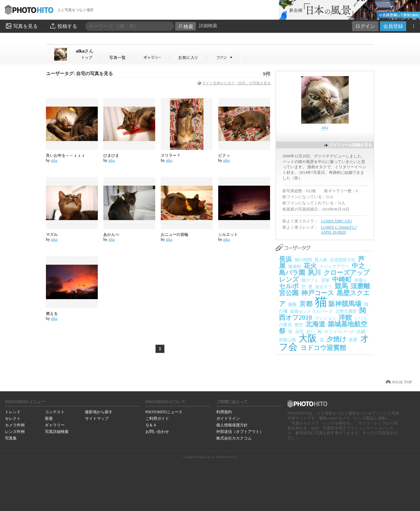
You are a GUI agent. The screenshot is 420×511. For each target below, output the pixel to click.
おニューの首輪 (175, 235)
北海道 (315, 324)
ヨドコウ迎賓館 (323, 348)
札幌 (361, 332)
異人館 (321, 260)
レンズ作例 (15, 432)
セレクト (13, 419)
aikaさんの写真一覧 (118, 58)
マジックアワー (334, 266)
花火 (310, 266)
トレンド (13, 412)
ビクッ (224, 155)
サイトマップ (97, 419)
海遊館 (294, 266)
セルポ (289, 286)
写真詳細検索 (57, 432)
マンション (325, 318)
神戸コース (318, 293)
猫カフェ (310, 280)
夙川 (314, 273)
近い (310, 332)
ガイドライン (228, 419)
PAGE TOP (402, 382)
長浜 (285, 259)
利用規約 (224, 412)
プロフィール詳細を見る (350, 145)
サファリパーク (339, 332)
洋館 (345, 317)
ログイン (365, 26)
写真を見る (21, 26)
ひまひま (111, 155)
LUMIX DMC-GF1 (336, 221)
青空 (299, 325)
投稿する (63, 26)
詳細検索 (208, 26)
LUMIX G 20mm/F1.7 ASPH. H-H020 (339, 230)
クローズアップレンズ (324, 276)
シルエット (228, 235)
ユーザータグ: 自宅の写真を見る (79, 74)
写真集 (11, 438)
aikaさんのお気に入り (189, 58)
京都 (306, 304)
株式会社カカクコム (234, 438)
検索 (186, 26)
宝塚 (325, 280)
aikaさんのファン (224, 58)
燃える (52, 314)
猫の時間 (303, 260)
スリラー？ (171, 155)
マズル (52, 235)
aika (85, 51)
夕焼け (336, 339)
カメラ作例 (15, 425)
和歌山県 (287, 340)
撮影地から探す (99, 412)
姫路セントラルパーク (311, 311)
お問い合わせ (157, 432)
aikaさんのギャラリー (153, 58)
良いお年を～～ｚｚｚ (66, 155)
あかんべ (111, 235)
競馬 (341, 286)
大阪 (308, 338)
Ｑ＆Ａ (151, 425)
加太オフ (324, 287)
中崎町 (342, 279)
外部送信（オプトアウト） (240, 432)
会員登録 (393, 26)
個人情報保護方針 (232, 425)
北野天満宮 (346, 311)
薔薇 (292, 305)
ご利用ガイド (157, 419)
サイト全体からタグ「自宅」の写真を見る (236, 83)
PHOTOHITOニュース (164, 412)
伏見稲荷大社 (343, 260)
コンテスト (55, 412)
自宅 (299, 332)
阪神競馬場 (345, 304)
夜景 (353, 340)
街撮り (361, 280)
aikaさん (89, 58)
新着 (49, 419)
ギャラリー (55, 425)
